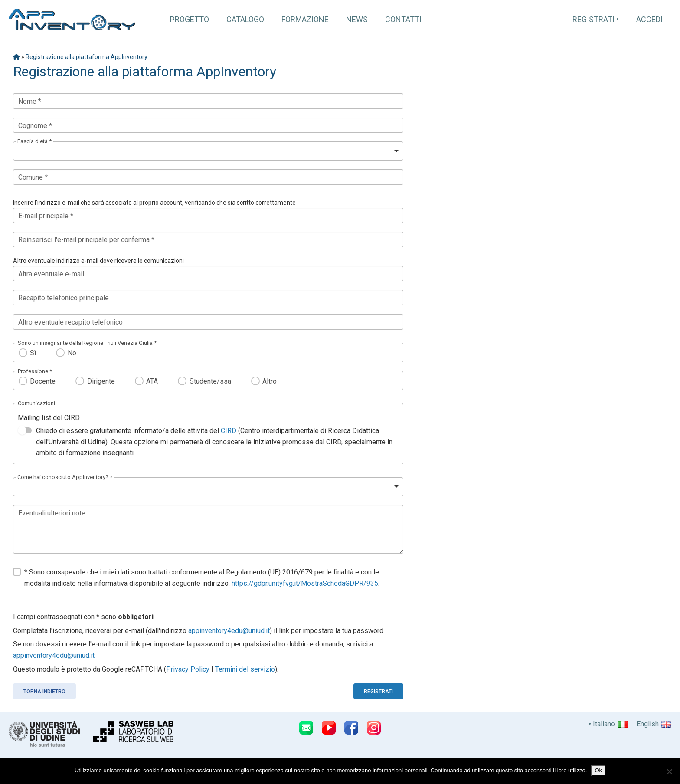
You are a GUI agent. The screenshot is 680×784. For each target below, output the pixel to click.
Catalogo (245, 19)
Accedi (649, 19)
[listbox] (208, 151)
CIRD (229, 431)
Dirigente (101, 381)
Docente (43, 381)
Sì (33, 353)
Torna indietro (44, 692)
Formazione (305, 19)
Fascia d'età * (34, 141)
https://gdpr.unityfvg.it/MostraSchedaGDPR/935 (305, 583)
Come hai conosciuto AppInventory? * (65, 477)
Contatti (403, 19)
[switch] (25, 430)
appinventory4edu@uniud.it (229, 631)
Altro (270, 381)
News (357, 19)
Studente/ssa (210, 381)
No (72, 353)
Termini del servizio (245, 669)
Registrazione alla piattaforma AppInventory (87, 57)
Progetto (190, 19)
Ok (598, 770)
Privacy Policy (188, 669)
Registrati (593, 19)
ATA (152, 381)
